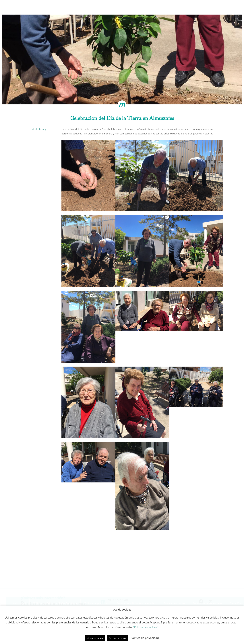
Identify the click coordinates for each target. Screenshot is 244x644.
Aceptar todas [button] (95, 638)
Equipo (146, 7)
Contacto (216, 7)
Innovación (127, 7)
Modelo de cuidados (99, 7)
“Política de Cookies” (146, 627)
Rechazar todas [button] (118, 638)
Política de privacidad (145, 638)
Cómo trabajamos (67, 7)
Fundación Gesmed (169, 7)
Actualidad (195, 7)
